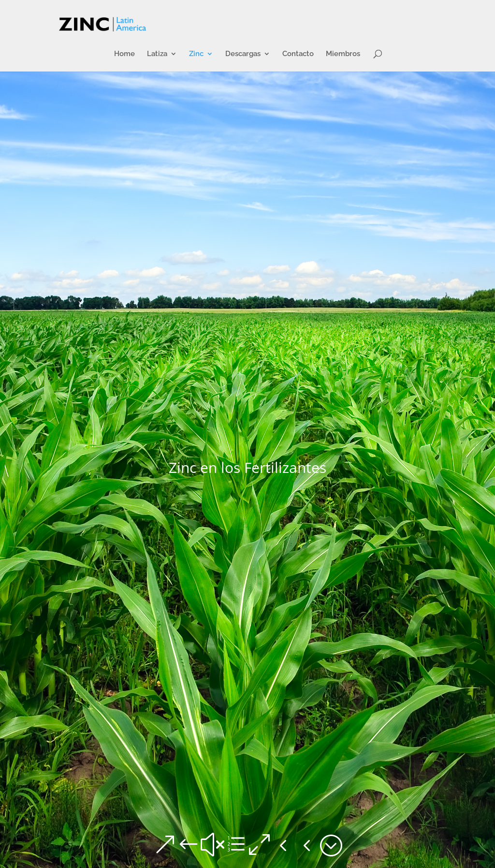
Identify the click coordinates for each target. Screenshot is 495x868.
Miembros (343, 54)
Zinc (196, 54)
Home (124, 54)
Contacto (298, 54)
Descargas (243, 54)
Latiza (157, 54)
